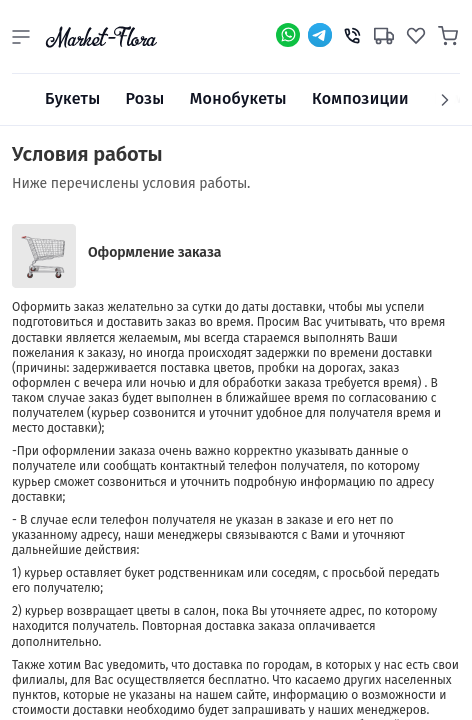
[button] (21, 37)
